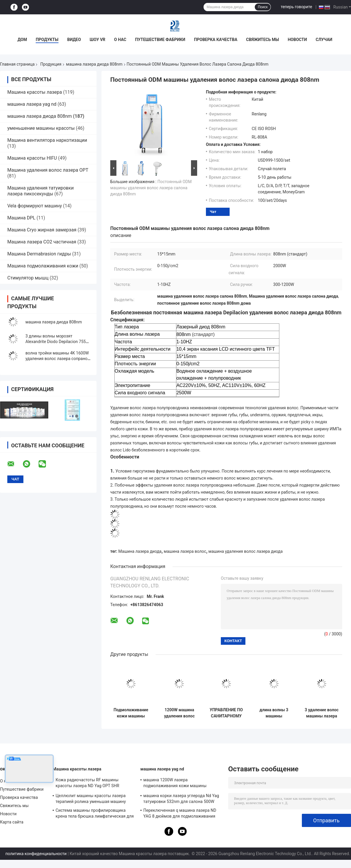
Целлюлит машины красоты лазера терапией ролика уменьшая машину (91, 799)
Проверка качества (216, 40)
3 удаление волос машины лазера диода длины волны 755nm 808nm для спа (322, 713)
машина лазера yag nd (32, 104)
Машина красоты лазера (35, 92)
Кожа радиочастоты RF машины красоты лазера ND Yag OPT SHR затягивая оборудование (87, 784)
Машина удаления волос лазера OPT (48, 170)
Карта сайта (12, 822)
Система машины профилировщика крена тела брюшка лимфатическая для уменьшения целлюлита (95, 814)
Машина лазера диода (140, 551)
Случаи (324, 40)
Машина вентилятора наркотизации (47, 140)
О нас (120, 40)
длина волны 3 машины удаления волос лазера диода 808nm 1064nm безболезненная (274, 713)
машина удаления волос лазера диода (246, 551)
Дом (22, 40)
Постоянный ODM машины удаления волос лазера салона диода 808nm (151, 188)
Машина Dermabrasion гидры (39, 254)
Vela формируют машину (35, 206)
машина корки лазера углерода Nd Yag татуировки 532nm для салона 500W (181, 799)
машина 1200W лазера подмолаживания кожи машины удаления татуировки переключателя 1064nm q (180, 784)
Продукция (51, 64)
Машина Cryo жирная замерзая (42, 230)
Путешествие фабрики (160, 40)
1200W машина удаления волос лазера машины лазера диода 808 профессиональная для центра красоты (179, 713)
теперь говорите (296, 7)
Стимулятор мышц (29, 278)
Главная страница (17, 64)
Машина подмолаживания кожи (43, 266)
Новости (297, 40)
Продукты (47, 40)
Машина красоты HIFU (32, 158)
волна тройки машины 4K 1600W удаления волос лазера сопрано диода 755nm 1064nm (57, 359)
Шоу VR (98, 40)
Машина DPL (21, 218)
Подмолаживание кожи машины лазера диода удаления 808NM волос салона (131, 713)
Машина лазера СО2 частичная (42, 242)
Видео (74, 40)
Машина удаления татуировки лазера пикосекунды (41, 191)
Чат (213, 212)
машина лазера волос (185, 551)
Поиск (263, 7)
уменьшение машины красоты (41, 128)
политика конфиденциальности (36, 854)
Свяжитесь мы (262, 40)
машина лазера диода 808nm (94, 64)
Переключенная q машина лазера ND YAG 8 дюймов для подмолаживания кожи (180, 814)
